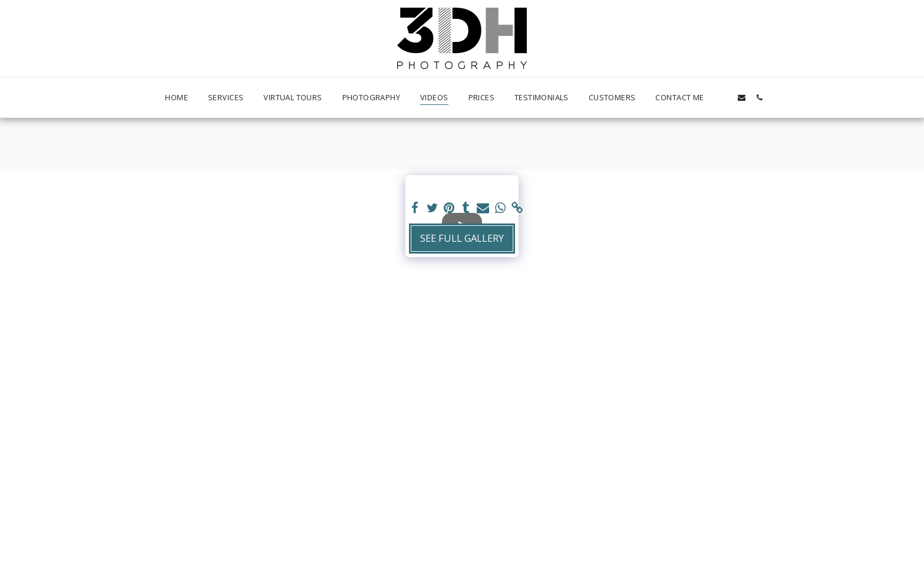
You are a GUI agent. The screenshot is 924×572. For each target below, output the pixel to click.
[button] (723, 97)
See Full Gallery (462, 238)
